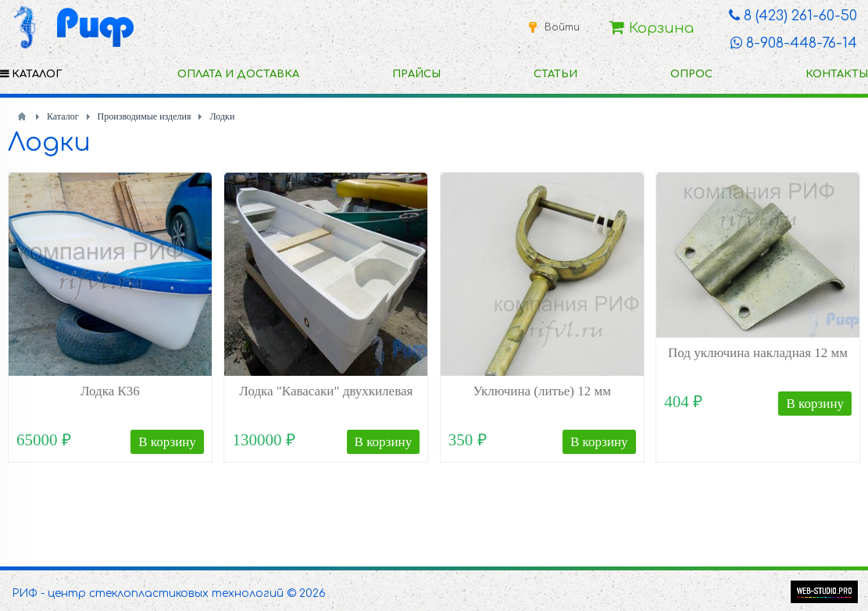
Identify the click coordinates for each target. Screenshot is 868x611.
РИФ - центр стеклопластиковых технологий (148, 593)
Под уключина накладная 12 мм (758, 353)
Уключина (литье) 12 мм (542, 391)
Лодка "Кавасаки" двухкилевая (326, 391)
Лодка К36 (110, 391)
